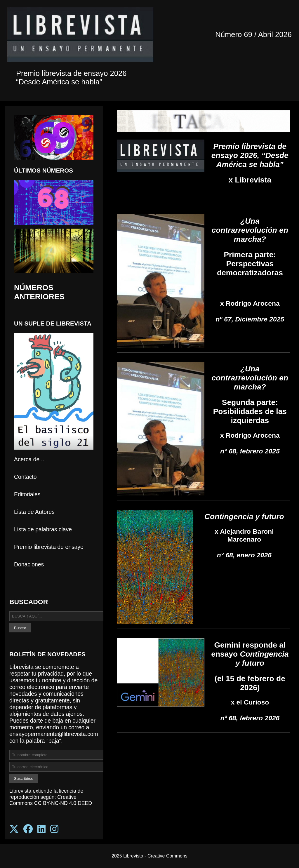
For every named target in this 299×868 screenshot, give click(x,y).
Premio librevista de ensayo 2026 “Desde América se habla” (71, 78)
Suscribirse (24, 779)
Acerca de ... (30, 459)
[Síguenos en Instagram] (54, 829)
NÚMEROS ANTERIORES (39, 292)
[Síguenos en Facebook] (28, 829)
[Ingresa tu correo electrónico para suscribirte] (56, 767)
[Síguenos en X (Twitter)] (14, 829)
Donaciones (29, 564)
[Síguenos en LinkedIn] (41, 829)
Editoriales (27, 494)
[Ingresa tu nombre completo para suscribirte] (56, 755)
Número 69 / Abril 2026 (253, 34)
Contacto (25, 477)
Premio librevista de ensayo (49, 547)
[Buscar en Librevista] (56, 616)
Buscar (20, 628)
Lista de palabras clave (43, 529)
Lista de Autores (34, 512)
